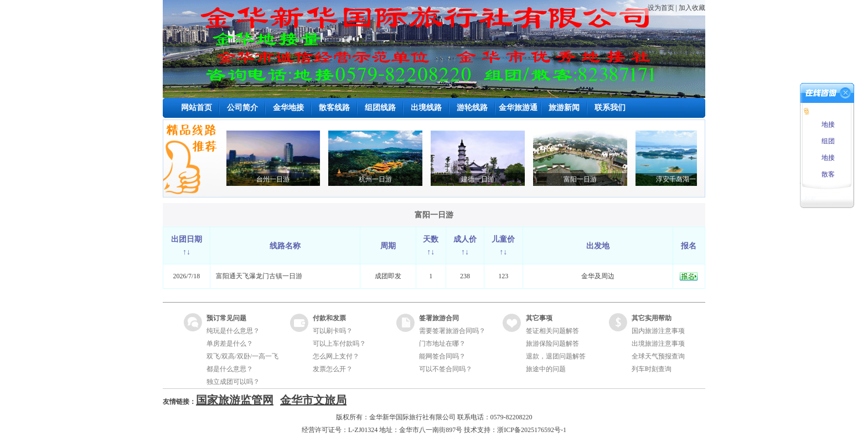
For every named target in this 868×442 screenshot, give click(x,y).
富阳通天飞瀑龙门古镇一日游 (259, 276)
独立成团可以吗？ (233, 382)
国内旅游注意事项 (658, 331)
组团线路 (380, 108)
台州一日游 (277, 179)
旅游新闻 (564, 108)
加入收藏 (692, 8)
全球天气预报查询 (658, 356)
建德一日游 (482, 179)
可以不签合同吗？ (446, 369)
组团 (827, 141)
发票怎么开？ (333, 369)
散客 (827, 174)
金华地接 (288, 108)
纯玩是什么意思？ (233, 331)
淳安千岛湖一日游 (687, 179)
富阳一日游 (585, 179)
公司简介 (242, 108)
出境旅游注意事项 (658, 344)
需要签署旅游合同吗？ (452, 331)
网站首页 (197, 108)
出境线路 (426, 108)
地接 (827, 124)
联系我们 (610, 108)
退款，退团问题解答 (556, 356)
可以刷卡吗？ (333, 331)
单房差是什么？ (230, 344)
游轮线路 (472, 108)
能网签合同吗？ (442, 356)
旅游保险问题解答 (552, 344)
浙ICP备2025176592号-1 (532, 430)
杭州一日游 (380, 179)
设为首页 (661, 8)
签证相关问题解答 (552, 331)
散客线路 (334, 108)
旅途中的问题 (546, 369)
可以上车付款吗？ (339, 344)
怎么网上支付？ (336, 356)
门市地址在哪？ (442, 344)
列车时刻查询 (652, 369)
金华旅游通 (518, 108)
